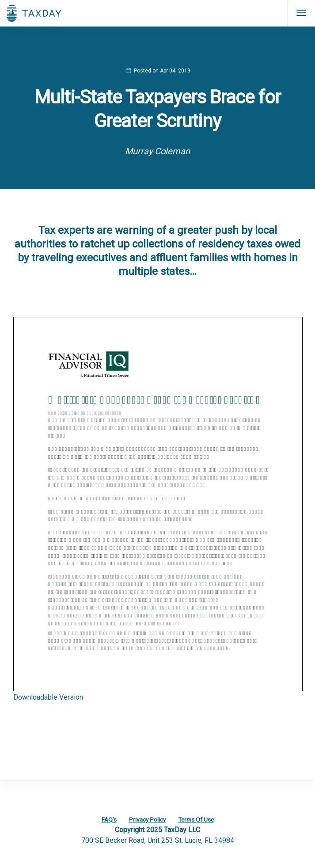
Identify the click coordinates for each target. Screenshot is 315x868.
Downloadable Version (48, 697)
